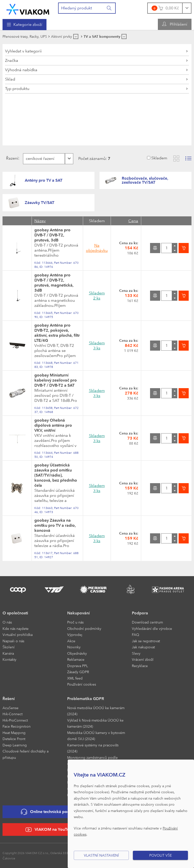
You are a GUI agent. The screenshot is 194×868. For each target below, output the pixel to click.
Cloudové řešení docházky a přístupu (26, 754)
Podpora (140, 613)
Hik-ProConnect (15, 720)
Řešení (9, 699)
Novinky (74, 647)
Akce (71, 641)
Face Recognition (17, 726)
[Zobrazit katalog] (176, 158)
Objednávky (77, 653)
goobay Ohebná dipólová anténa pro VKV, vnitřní (53, 425)
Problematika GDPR (86, 699)
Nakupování (78, 613)
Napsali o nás (13, 641)
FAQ (136, 635)
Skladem (159, 158)
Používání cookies (82, 684)
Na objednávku (97, 248)
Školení (9, 647)
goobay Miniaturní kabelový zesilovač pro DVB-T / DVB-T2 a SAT (56, 380)
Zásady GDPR (78, 672)
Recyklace (140, 666)
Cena (133, 221)
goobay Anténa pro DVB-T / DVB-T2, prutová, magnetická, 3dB (54, 283)
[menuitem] (25, 25)
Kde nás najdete (16, 628)
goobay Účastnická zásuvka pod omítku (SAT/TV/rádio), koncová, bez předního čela (56, 475)
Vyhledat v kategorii (23, 51)
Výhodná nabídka (21, 70)
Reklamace (76, 659)
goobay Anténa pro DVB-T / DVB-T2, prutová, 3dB (52, 235)
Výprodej (75, 635)
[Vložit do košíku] (184, 248)
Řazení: (11, 158)
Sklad (10, 79)
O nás (7, 622)
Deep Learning (15, 745)
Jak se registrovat (146, 641)
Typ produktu (17, 89)
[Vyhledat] (109, 8)
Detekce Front (14, 739)
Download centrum (147, 622)
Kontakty (9, 659)
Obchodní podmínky (84, 628)
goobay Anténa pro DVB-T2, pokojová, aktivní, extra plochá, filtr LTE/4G (57, 333)
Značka (12, 60)
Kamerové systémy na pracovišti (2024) (93, 748)
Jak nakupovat (143, 647)
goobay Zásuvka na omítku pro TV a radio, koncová (55, 525)
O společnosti (15, 613)
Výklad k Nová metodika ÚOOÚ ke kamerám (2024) (95, 723)
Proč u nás (75, 622)
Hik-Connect (13, 714)
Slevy (136, 653)
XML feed (75, 678)
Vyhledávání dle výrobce (152, 628)
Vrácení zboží (143, 659)
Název (40, 221)
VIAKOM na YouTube (50, 830)
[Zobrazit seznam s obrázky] (188, 158)
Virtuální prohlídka (18, 635)
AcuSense (10, 708)
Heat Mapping (14, 733)
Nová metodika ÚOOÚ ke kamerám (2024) (96, 711)
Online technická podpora (50, 812)
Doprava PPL (78, 666)
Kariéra (8, 653)
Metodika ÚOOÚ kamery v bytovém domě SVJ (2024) (96, 736)
